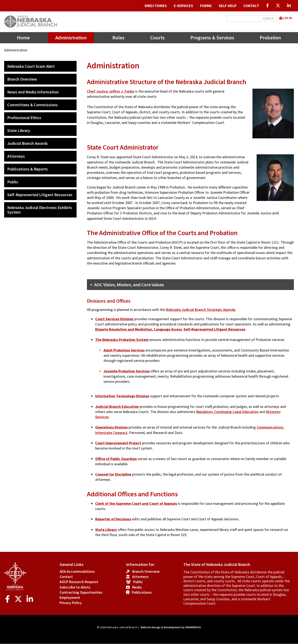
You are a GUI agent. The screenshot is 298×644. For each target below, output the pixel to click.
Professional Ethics (24, 118)
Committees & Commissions (32, 105)
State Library (19, 130)
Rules (118, 38)
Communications (270, 427)
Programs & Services (212, 38)
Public (13, 182)
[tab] (190, 285)
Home (23, 38)
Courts (157, 38)
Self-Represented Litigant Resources (40, 195)
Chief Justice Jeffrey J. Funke (111, 91)
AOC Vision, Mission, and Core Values (129, 285)
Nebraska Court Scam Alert (31, 66)
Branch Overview (22, 79)
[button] (270, 143)
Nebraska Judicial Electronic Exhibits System (40, 210)
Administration (71, 38)
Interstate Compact (111, 433)
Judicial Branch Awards (28, 143)
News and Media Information (33, 92)
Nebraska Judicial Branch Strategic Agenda (201, 310)
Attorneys (16, 156)
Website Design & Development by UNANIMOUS (171, 627)
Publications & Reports (28, 169)
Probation (270, 38)
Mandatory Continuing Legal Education (227, 412)
